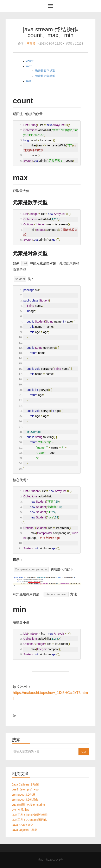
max (29, 66)
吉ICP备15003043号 (50, 860)
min (29, 81)
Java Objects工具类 (24, 830)
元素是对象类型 (45, 76)
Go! (84, 752)
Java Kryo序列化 (23, 825)
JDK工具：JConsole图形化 (29, 820)
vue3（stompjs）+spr (26, 789)
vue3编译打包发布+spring (28, 805)
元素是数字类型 (45, 71)
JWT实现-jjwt (20, 810)
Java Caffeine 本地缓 (25, 784)
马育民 (31, 44)
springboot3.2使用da (25, 800)
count (30, 61)
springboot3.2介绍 (23, 795)
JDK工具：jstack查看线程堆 (30, 815)
